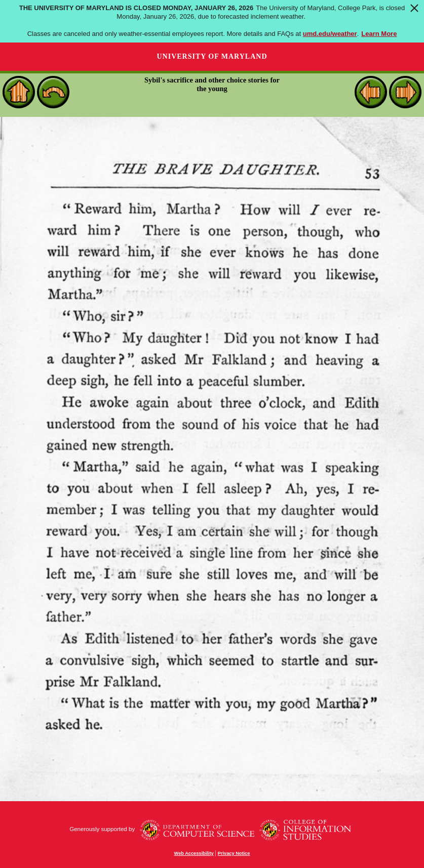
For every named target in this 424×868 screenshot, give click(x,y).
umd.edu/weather (330, 34)
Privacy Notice (234, 853)
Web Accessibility (194, 853)
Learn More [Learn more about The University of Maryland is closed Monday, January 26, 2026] (379, 34)
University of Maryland (212, 56)
